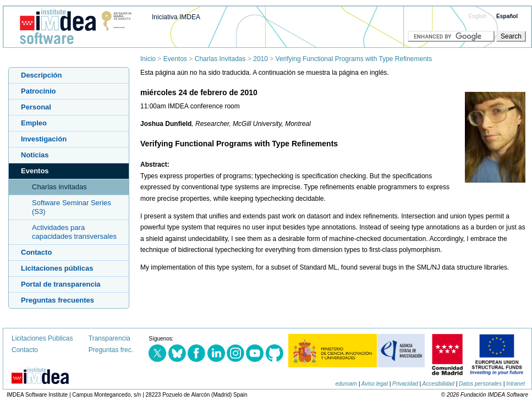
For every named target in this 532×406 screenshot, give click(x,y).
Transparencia (109, 338)
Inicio (148, 59)
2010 (260, 59)
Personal (36, 107)
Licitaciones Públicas (42, 338)
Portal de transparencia (61, 284)
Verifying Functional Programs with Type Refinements (354, 59)
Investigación (44, 139)
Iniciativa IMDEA (176, 17)
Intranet (515, 384)
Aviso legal (375, 384)
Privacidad (405, 384)
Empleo (34, 123)
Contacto (36, 252)
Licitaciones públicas (57, 268)
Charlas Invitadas (220, 59)
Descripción (41, 75)
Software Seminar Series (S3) (72, 207)
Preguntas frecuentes (57, 300)
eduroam (346, 384)
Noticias (35, 155)
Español (507, 16)
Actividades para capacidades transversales (74, 232)
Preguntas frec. (111, 350)
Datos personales (480, 384)
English (478, 16)
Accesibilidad (438, 384)
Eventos (175, 59)
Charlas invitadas (59, 187)
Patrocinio (39, 91)
